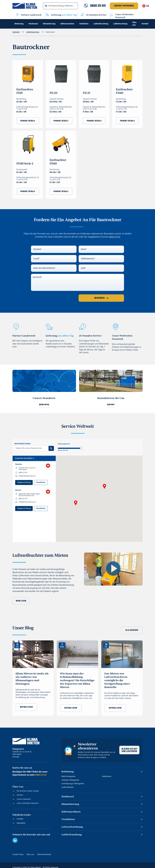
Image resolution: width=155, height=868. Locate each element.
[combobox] (60, 6)
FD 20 (53, 93)
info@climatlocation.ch (27, 476)
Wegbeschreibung (24, 482)
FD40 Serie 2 (25, 164)
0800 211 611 (98, 6)
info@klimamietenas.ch (27, 502)
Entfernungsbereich (64, 444)
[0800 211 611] (86, 6)
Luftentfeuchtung (33, 32)
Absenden (101, 298)
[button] (76, 503)
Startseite (16, 32)
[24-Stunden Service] (82, 15)
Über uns (30, 855)
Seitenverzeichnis (44, 855)
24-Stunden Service (96, 15)
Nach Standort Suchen (22, 444)
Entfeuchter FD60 (58, 162)
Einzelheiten (41, 482)
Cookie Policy (18, 855)
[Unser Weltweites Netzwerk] (112, 16)
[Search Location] (51, 448)
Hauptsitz (18, 749)
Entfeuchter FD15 (25, 91)
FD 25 (87, 93)
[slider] (81, 448)
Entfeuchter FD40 (124, 91)
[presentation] (51, 298)
